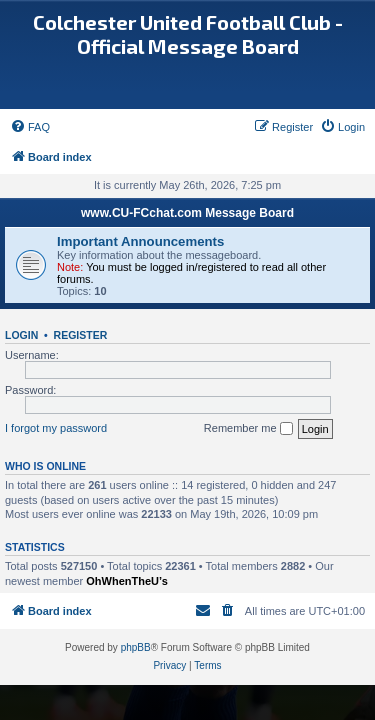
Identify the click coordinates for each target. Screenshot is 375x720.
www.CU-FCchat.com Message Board (187, 213)
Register (81, 335)
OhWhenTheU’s (126, 581)
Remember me (248, 429)
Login (21, 335)
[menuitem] (30, 127)
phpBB (136, 647)
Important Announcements (140, 241)
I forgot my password (56, 428)
